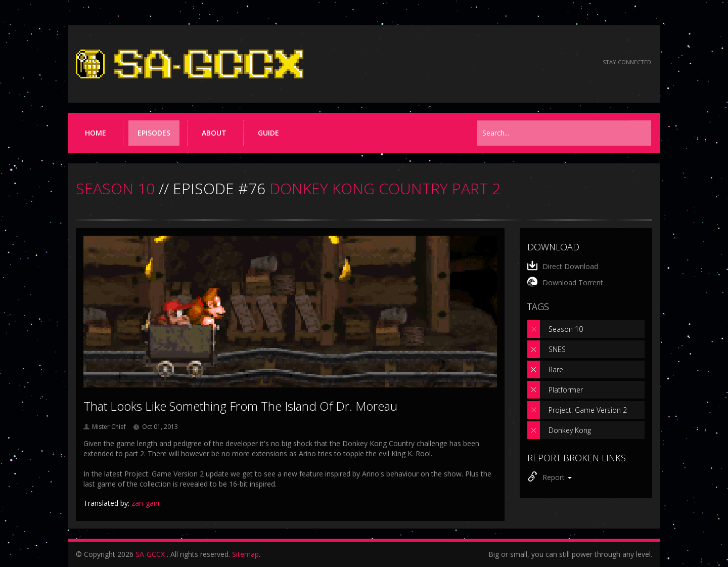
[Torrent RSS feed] (578, 62)
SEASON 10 (115, 188)
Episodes (154, 133)
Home (96, 133)
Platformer (566, 390)
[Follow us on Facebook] (523, 62)
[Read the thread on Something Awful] (496, 62)
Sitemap (245, 554)
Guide (268, 133)
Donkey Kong (570, 430)
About (214, 133)
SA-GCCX (150, 554)
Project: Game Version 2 (588, 410)
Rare (556, 369)
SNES (557, 349)
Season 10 (566, 329)
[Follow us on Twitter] (550, 62)
